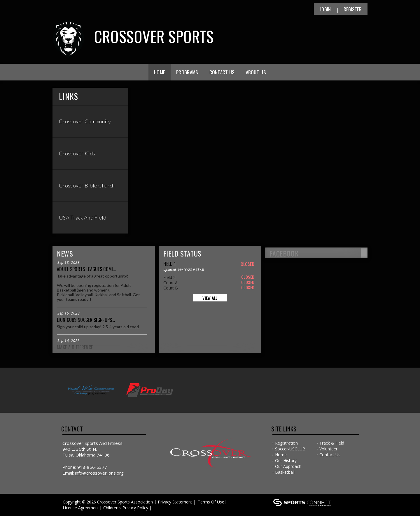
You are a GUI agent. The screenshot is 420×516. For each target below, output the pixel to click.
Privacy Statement (175, 502)
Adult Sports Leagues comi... (86, 269)
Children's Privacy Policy (126, 508)
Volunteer (328, 449)
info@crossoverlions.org (99, 473)
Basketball (285, 472)
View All (210, 298)
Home (160, 72)
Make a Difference (75, 347)
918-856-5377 (92, 467)
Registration (286, 443)
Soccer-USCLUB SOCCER (290, 449)
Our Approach (288, 466)
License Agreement (81, 508)
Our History (286, 460)
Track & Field (332, 443)
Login (325, 9)
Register (353, 9)
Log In (161, 508)
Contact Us (222, 72)
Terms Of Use (211, 502)
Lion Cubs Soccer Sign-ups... (86, 320)
